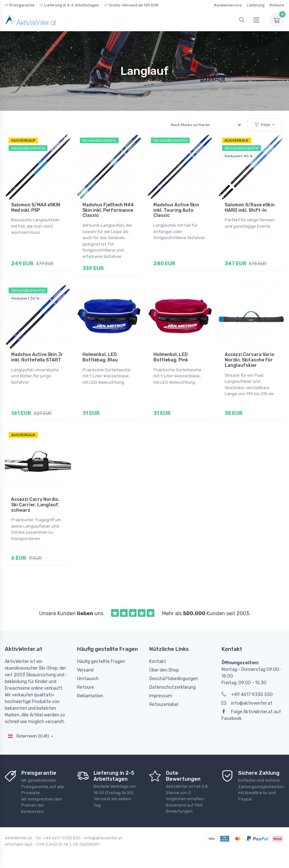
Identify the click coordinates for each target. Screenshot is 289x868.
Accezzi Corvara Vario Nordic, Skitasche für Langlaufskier (250, 359)
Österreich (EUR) (28, 733)
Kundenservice (228, 5)
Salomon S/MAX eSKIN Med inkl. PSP (36, 208)
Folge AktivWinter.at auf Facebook (251, 713)
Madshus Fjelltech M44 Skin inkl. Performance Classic (108, 210)
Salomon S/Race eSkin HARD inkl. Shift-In (250, 208)
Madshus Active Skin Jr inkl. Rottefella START (37, 357)
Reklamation (90, 694)
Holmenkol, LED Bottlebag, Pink (171, 357)
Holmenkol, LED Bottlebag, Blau (100, 357)
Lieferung (256, 5)
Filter (263, 125)
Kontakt (158, 659)
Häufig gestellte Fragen (101, 659)
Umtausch (88, 676)
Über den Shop (164, 668)
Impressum (161, 694)
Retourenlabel (164, 702)
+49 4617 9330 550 (247, 692)
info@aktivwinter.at (247, 701)
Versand (85, 668)
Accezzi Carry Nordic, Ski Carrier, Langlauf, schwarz (35, 503)
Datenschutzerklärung (173, 685)
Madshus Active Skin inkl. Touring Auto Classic (176, 210)
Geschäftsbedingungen (174, 676)
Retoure (277, 5)
